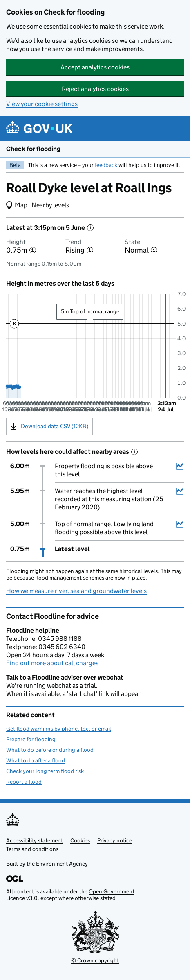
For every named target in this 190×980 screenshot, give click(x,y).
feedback (106, 165)
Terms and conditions (32, 849)
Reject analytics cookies (95, 89)
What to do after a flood (36, 760)
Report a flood (24, 782)
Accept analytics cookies (95, 67)
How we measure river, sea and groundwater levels (76, 591)
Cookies (80, 840)
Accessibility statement (35, 840)
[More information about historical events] (134, 452)
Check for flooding (33, 149)
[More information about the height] (33, 250)
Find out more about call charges (52, 663)
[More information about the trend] (90, 250)
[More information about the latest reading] (90, 228)
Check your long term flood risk (45, 771)
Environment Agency (62, 864)
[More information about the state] (154, 250)
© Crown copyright (95, 960)
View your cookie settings (42, 104)
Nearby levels (50, 205)
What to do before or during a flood (50, 750)
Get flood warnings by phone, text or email (59, 729)
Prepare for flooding (31, 739)
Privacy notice (115, 840)
